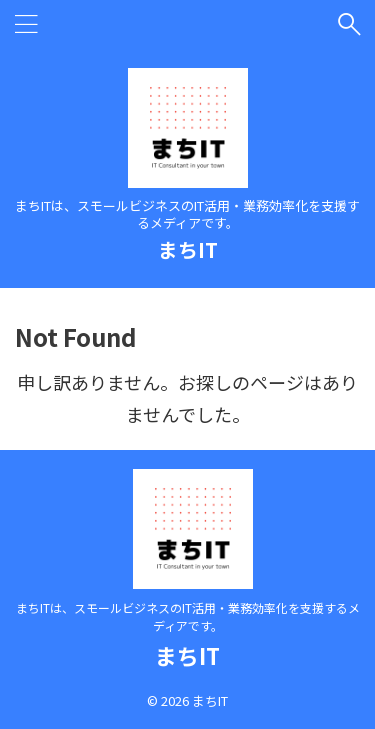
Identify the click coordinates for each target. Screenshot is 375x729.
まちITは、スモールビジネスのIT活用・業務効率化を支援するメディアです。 (188, 616)
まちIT (188, 249)
